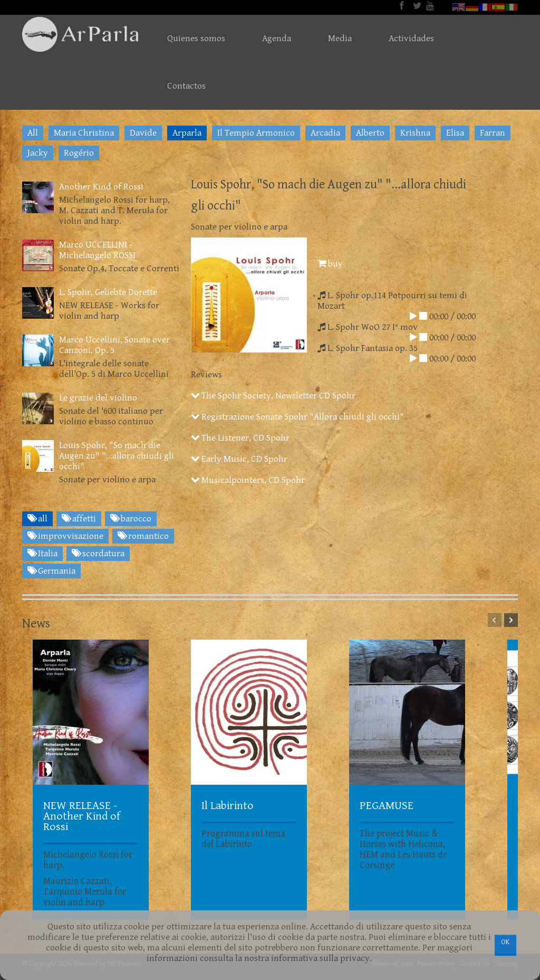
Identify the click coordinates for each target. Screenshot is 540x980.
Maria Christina (84, 133)
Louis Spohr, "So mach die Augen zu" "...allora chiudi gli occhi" (117, 456)
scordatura (98, 554)
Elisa (455, 133)
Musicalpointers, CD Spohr (248, 480)
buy (330, 264)
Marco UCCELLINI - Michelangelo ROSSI (97, 250)
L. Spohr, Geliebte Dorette (108, 292)
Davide (143, 133)
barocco (131, 519)
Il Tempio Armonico (256, 133)
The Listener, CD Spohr (240, 438)
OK (505, 942)
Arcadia (325, 133)
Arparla (187, 133)
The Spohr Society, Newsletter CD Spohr (273, 396)
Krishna (415, 133)
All (33, 133)
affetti (79, 519)
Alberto (370, 133)
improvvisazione (65, 536)
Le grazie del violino (98, 398)
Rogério (79, 153)
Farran (493, 133)
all (37, 519)
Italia (42, 554)
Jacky (38, 153)
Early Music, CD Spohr (239, 459)
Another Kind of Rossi (101, 187)
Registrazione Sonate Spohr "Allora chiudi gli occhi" (297, 417)
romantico (143, 536)
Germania (51, 571)
